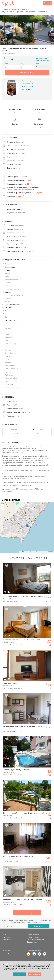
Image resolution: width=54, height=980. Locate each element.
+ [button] (3, 505)
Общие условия (33, 937)
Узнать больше (35, 974)
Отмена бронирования (36, 940)
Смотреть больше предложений (27, 913)
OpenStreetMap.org (35, 552)
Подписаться (39, 926)
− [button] (3, 508)
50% (29, 184)
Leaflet (22, 552)
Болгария (15, 9)
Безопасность (7, 940)
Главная (5, 9)
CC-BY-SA (51, 552)
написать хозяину (27, 73)
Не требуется (37, 193)
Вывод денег (32, 942)
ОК (19, 974)
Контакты (6, 953)
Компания (6, 937)
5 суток (26, 248)
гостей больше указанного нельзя (21, 190)
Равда (25, 9)
